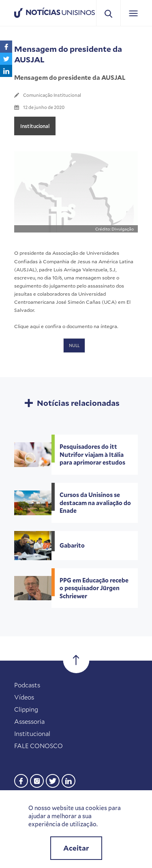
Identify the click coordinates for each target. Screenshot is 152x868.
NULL (74, 345)
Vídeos (24, 697)
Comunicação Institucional (52, 95)
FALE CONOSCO (39, 746)
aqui (35, 326)
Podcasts (27, 685)
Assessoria (29, 721)
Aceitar (76, 848)
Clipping (26, 709)
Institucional (35, 126)
